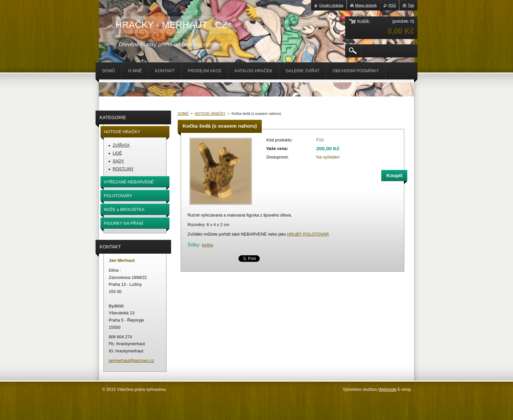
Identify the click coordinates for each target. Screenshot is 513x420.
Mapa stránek (366, 5)
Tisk (411, 5)
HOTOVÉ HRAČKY (210, 114)
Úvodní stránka (331, 5)
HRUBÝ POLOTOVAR (308, 234)
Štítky (193, 245)
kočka (207, 245)
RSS (392, 5)
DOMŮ (183, 114)
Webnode (387, 389)
